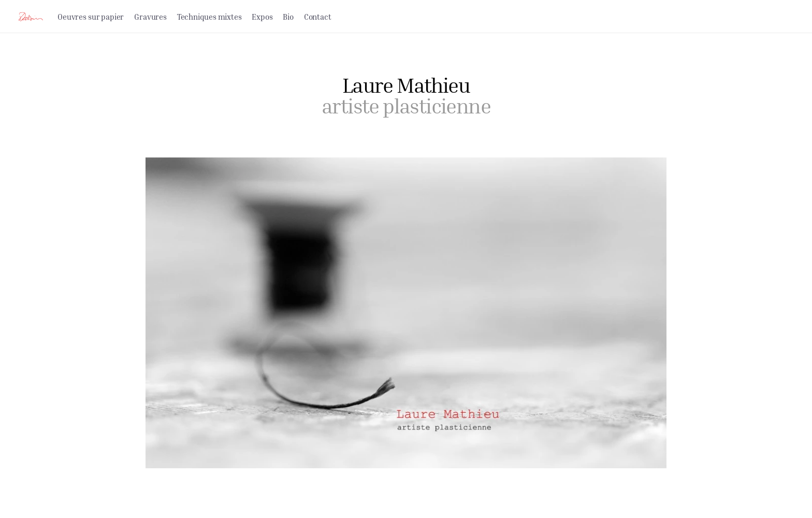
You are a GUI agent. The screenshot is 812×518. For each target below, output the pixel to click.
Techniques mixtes (209, 17)
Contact (318, 17)
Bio (288, 17)
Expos (262, 17)
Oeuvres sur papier (91, 17)
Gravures (150, 17)
